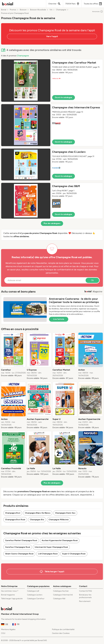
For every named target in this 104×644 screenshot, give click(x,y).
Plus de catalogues (52, 223)
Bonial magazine (8, 595)
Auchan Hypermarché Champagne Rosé (60, 540)
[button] (52, 81)
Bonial (4, 10)
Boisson (23, 10)
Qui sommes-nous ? (10, 591)
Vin (51, 10)
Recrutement (85, 601)
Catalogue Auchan (61, 591)
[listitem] (13, 356)
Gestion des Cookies (61, 633)
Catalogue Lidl (33, 591)
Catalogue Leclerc (35, 595)
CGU (3, 633)
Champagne (61, 10)
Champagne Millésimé (59, 520)
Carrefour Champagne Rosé (18, 547)
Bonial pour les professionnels (85, 596)
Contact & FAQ (85, 591)
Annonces (98, 12)
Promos (13, 10)
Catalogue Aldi (59, 599)
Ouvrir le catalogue (64, 97)
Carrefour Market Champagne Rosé (21, 540)
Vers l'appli (52, 36)
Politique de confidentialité (63, 629)
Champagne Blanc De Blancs (38, 513)
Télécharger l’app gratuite (12, 599)
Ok (92, 280)
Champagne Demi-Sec (65, 513)
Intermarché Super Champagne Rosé (51, 547)
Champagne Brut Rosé (15, 520)
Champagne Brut (13, 513)
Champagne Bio (37, 520)
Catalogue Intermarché (63, 595)
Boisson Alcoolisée (38, 10)
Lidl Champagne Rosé (48, 554)
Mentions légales (8, 629)
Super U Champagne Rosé (74, 554)
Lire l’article (59, 319)
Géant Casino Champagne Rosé (19, 554)
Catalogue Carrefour (36, 599)
